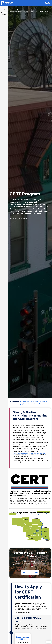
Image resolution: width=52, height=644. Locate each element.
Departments (18, 10)
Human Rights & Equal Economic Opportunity (23, 12)
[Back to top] (49, 642)
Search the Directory (41, 402)
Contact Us (37, 404)
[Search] (49, 3)
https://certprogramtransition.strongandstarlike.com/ (29, 453)
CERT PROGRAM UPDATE (27, 402)
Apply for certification (26, 404)
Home (11, 10)
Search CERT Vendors (30, 572)
